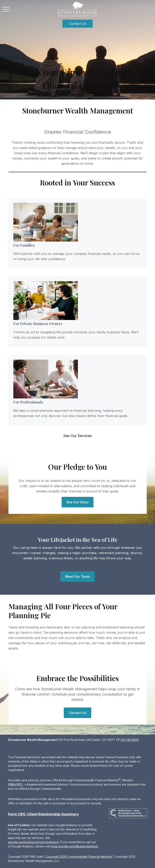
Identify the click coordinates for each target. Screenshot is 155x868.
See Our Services (78, 436)
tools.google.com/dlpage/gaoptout (75, 846)
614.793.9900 (130, 740)
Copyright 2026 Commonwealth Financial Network (79, 857)
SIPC (20, 784)
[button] (77, 24)
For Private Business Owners (38, 324)
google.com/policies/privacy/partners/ (33, 842)
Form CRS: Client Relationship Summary (43, 814)
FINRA (12, 784)
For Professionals (28, 402)
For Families (24, 245)
